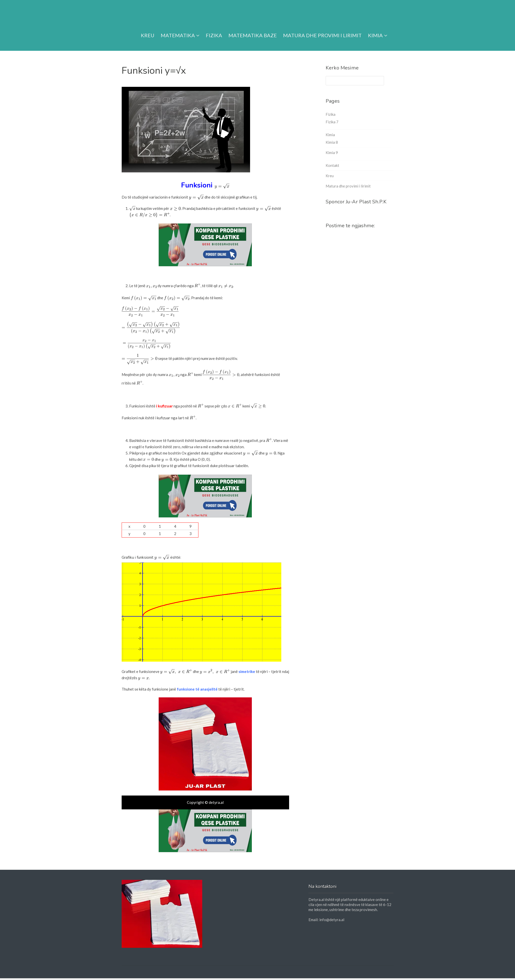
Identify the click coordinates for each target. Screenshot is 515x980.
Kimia (378, 29)
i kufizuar (164, 406)
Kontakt (332, 165)
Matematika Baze (253, 29)
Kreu (148, 29)
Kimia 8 (332, 142)
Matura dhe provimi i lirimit (322, 29)
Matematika (180, 29)
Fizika (214, 29)
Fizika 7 (332, 122)
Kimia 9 (332, 153)
